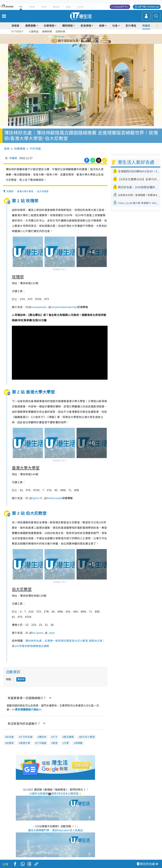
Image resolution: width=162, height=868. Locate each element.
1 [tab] (74, 39)
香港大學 (25, 743)
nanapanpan (39, 307)
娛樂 (102, 26)
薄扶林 (21, 679)
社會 (115, 26)
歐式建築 (69, 737)
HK (21, 7)
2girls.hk (37, 498)
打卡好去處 (26, 737)
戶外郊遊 (35, 149)
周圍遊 (146, 26)
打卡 (55, 737)
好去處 (10, 737)
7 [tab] (82, 43)
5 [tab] (87, 39)
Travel (32, 7)
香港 (55, 743)
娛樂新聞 (47, 32)
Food (44, 7)
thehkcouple (54, 498)
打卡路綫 (41, 743)
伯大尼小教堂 (87, 737)
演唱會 (15, 26)
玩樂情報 (49, 26)
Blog (68, 7)
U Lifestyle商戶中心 (120, 7)
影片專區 (131, 26)
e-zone (80, 7)
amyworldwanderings (64, 307)
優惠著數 (31, 26)
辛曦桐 (13, 158)
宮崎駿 (79, 743)
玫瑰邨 (10, 191)
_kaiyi (51, 633)
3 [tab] (80, 39)
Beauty (56, 7)
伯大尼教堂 (43, 191)
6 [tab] (90, 39)
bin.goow (38, 633)
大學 (66, 743)
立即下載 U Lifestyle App (148, 7)
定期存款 (60, 32)
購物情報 (67, 26)
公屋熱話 (34, 32)
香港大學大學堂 (25, 191)
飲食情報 (86, 26)
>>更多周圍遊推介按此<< (27, 710)
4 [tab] (83, 39)
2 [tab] (77, 39)
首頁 (7, 149)
